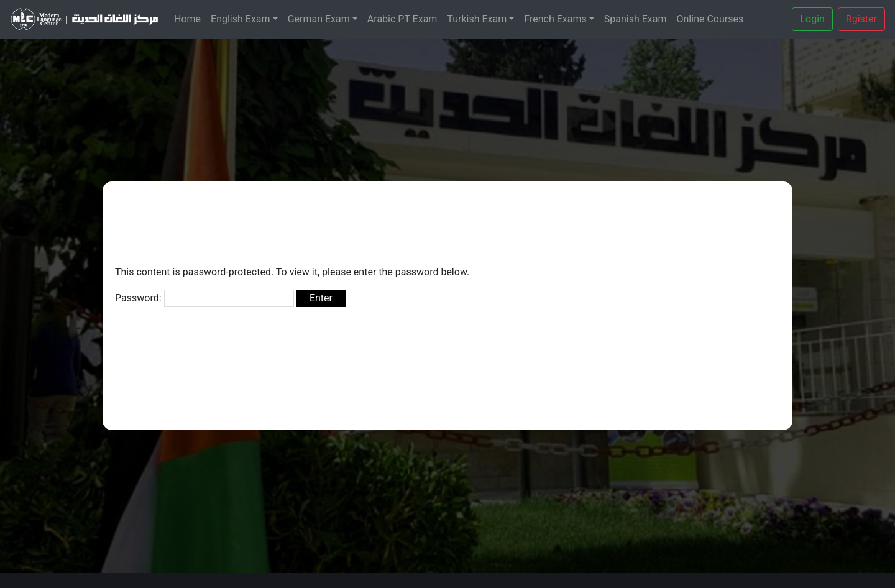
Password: (204, 298)
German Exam (319, 19)
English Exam (241, 19)
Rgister (861, 19)
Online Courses (710, 19)
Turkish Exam (477, 19)
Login (812, 19)
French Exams (555, 19)
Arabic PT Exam (402, 19)
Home (187, 19)
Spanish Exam (636, 19)
